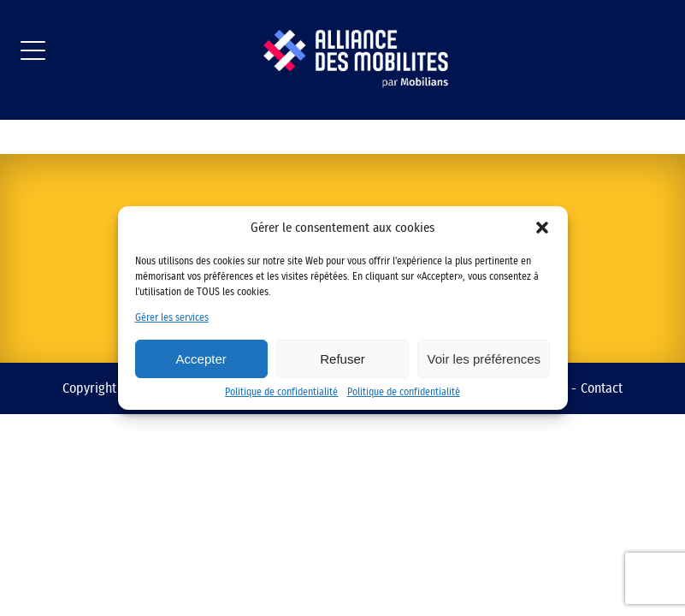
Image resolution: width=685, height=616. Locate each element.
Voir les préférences (484, 359)
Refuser (342, 359)
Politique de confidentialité (281, 392)
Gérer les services (172, 317)
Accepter (201, 359)
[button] (542, 228)
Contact (602, 388)
